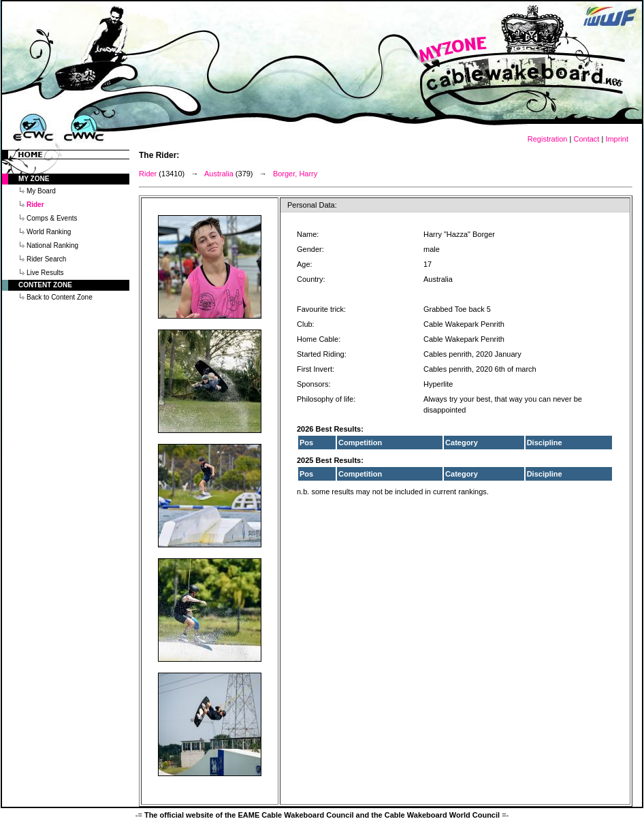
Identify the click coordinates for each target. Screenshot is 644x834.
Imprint (617, 139)
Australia (219, 174)
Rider (148, 174)
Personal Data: (312, 205)
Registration (548, 139)
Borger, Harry (295, 174)
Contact (586, 139)
